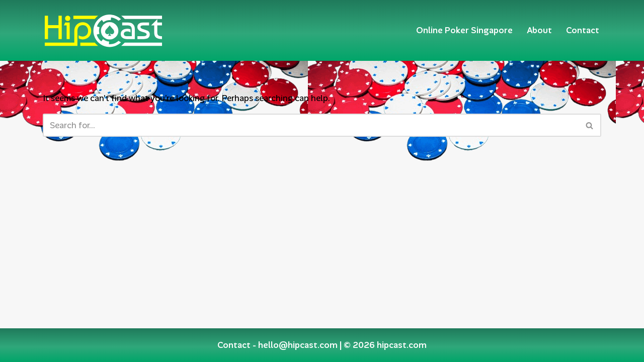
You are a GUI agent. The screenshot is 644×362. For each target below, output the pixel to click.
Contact (583, 30)
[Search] (311, 125)
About (539, 30)
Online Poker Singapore (464, 30)
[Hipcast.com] (103, 30)
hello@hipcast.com (298, 345)
